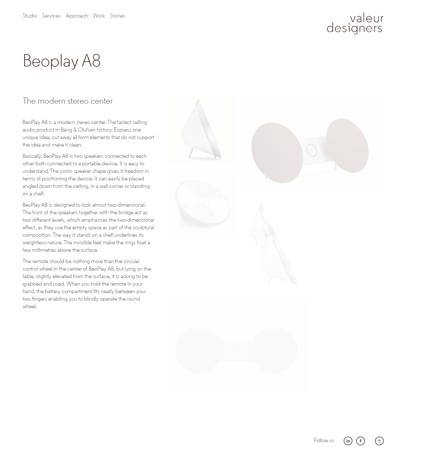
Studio (30, 16)
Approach (77, 16)
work (99, 16)
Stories (117, 16)
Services (51, 16)
